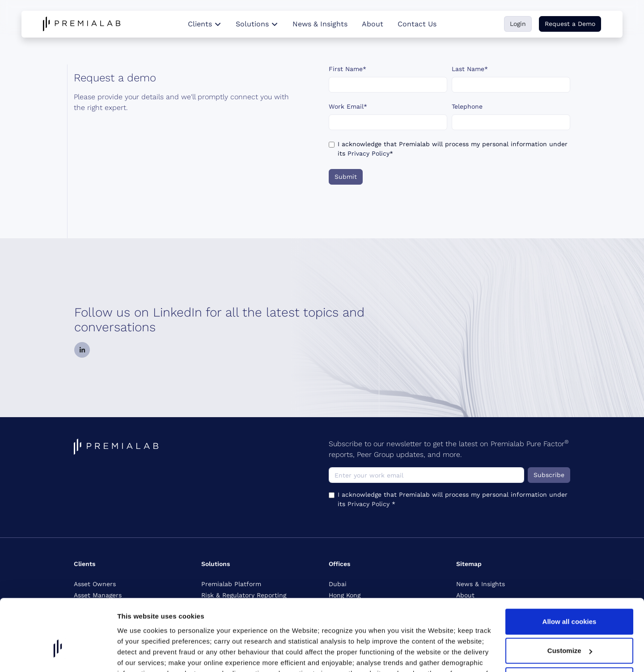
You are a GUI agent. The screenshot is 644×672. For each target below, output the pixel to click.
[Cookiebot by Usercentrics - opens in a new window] (58, 661)
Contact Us (417, 24)
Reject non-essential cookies (569, 632)
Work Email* (348, 106)
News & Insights (320, 24)
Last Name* (470, 69)
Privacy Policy (369, 153)
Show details (138, 661)
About (373, 24)
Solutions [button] (257, 24)
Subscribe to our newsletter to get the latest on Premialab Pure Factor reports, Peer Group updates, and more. (449, 449)
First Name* (347, 69)
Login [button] (518, 24)
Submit (346, 177)
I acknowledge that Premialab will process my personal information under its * (453, 149)
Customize (570, 603)
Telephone (467, 106)
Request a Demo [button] (570, 24)
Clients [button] (205, 24)
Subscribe (549, 475)
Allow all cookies (570, 573)
